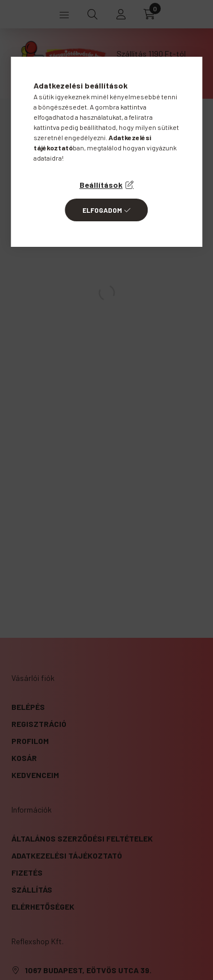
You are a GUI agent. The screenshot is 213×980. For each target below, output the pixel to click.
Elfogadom (102, 210)
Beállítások (101, 185)
